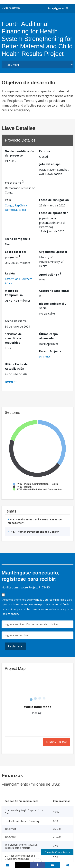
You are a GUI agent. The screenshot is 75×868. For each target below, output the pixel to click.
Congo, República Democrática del (16, 208)
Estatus (45, 151)
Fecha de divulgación (54, 200)
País (8, 200)
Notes (9, 382)
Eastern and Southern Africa (19, 281)
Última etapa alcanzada (48, 336)
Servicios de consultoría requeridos (13, 338)
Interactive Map (57, 742)
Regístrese (15, 646)
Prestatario (14, 182)
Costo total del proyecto (15, 255)
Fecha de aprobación (54, 213)
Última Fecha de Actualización (16, 366)
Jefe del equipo (50, 164)
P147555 (45, 357)
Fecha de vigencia (18, 239)
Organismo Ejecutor (53, 252)
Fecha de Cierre (16, 321)
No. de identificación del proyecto (19, 153)
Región (10, 273)
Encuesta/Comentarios (57, 852)
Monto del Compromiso (14, 293)
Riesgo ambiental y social (53, 306)
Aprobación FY (50, 274)
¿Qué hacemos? (11, 8)
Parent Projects (50, 351)
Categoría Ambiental (54, 291)
